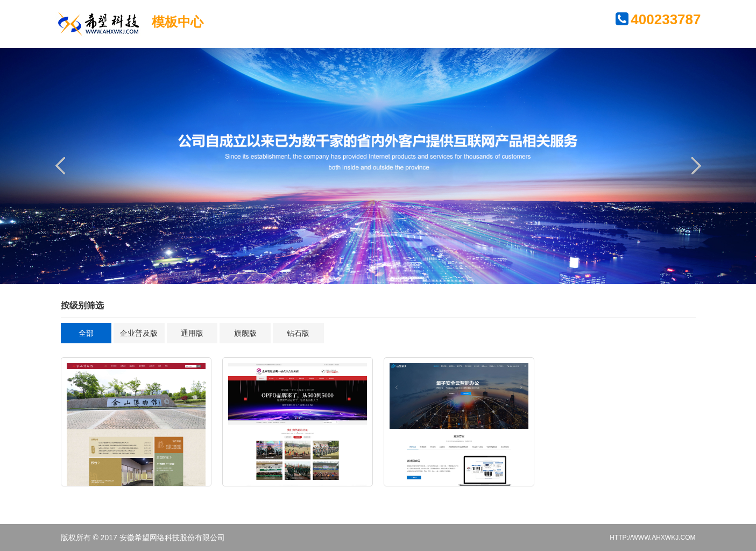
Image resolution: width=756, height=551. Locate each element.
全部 (86, 333)
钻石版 (298, 333)
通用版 (192, 333)
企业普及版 (139, 333)
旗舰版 (245, 333)
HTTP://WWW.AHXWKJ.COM (652, 538)
